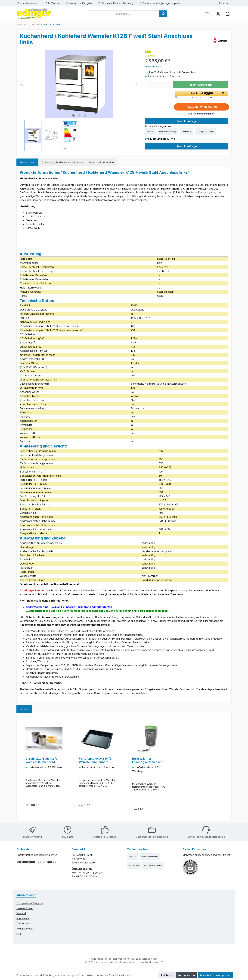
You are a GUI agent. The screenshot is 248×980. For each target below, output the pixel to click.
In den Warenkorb (201, 85)
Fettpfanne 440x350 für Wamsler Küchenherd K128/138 (96, 760)
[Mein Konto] (218, 14)
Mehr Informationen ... (121, 975)
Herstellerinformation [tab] (101, 162)
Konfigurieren (186, 975)
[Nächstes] (136, 84)
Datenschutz (24, 923)
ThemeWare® (156, 962)
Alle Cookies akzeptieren (216, 975)
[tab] (27, 162)
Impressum (23, 918)
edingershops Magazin (30, 903)
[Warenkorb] (228, 14)
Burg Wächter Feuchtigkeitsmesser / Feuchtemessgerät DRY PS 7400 (149, 760)
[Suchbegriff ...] (123, 14)
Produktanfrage (187, 121)
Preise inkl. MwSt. (153, 66)
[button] (202, 95)
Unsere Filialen (25, 908)
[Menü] (207, 14)
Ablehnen (167, 975)
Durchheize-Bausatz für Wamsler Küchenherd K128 (42, 760)
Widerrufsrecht (25, 929)
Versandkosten (149, 959)
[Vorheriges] (22, 84)
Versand (21, 913)
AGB (19, 934)
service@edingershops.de (166, 3)
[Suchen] (163, 14)
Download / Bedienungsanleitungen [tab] (62, 162)
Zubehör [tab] (24, 709)
